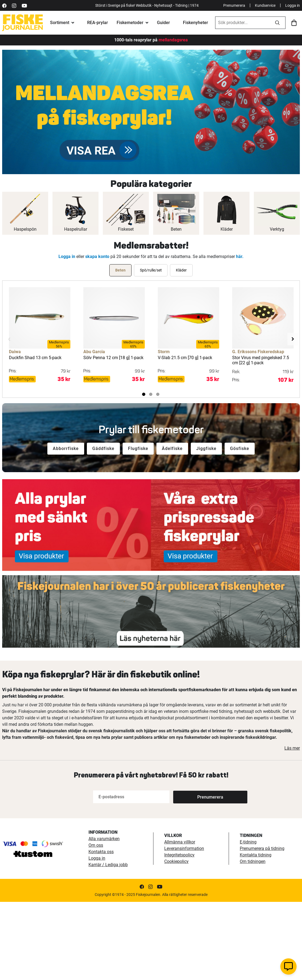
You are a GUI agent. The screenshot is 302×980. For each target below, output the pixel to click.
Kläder (227, 229)
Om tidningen (253, 861)
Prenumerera (234, 5)
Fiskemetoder (130, 23)
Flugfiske (138, 448)
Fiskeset (126, 229)
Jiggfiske (206, 448)
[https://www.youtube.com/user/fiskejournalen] (24, 5)
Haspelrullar (76, 229)
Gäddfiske (103, 448)
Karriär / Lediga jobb (108, 865)
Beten (176, 229)
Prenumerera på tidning (262, 848)
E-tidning (248, 842)
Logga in (293, 5)
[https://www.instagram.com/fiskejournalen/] (14, 5)
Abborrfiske (66, 448)
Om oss (96, 845)
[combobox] (242, 23)
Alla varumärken (104, 839)
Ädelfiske (172, 448)
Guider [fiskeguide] (163, 23)
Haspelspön (25, 229)
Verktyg (277, 229)
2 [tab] (151, 394)
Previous (9, 339)
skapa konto (97, 256)
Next (293, 339)
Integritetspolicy (179, 855)
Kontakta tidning (256, 855)
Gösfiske (240, 448)
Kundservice (265, 5)
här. (240, 256)
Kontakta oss (101, 852)
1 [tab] (144, 394)
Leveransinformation (184, 848)
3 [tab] (158, 394)
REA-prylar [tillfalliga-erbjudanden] (98, 23)
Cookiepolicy (176, 861)
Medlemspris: (22, 379)
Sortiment (60, 23)
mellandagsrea (173, 40)
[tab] (120, 270)
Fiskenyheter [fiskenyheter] (196, 23)
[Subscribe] (191, 797)
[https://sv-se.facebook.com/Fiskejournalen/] (4, 5)
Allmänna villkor (180, 842)
